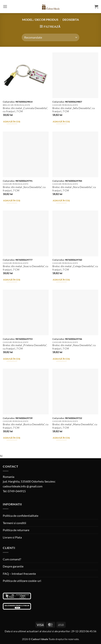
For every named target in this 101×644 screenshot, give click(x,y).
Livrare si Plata (12, 537)
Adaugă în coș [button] (12, 122)
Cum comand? (12, 559)
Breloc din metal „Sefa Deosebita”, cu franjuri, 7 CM (74, 110)
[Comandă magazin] (50, 37)
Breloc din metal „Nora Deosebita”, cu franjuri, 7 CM (74, 189)
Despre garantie (13, 566)
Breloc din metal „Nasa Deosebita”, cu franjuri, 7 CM (74, 347)
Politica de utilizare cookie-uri (22, 581)
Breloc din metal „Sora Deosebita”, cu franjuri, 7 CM (24, 189)
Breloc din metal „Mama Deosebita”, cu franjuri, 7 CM (75, 426)
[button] (5, 6)
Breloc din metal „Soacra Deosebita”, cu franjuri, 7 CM (26, 268)
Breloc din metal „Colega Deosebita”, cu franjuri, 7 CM (75, 268)
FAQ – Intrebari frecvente (19, 574)
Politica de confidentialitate (21, 516)
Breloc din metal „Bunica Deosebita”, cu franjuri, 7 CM (26, 426)
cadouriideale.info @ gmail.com (23, 486)
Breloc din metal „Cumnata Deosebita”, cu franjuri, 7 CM (25, 110)
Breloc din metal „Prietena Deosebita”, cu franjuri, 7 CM (25, 347)
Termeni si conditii (14, 523)
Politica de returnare (16, 530)
